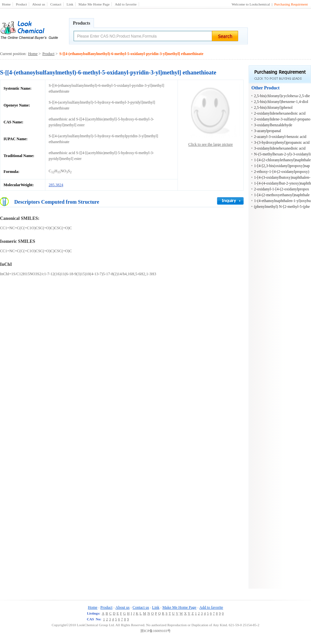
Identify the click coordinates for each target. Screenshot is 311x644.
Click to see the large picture (210, 144)
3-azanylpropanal (267, 131)
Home (6, 4)
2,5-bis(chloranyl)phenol (273, 107)
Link (70, 4)
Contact (56, 4)
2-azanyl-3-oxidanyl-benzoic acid (280, 137)
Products (81, 23)
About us (39, 4)
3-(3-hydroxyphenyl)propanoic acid (282, 142)
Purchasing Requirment (291, 4)
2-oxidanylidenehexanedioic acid (280, 113)
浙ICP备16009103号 (155, 631)
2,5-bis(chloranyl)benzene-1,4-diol (281, 102)
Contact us (141, 607)
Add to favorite (126, 4)
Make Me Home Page (94, 4)
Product (21, 4)
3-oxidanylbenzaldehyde (273, 125)
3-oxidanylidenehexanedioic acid (280, 148)
